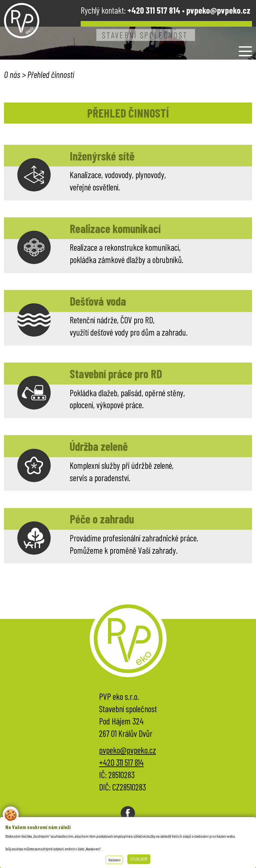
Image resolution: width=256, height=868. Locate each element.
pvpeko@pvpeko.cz (218, 10)
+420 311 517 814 (121, 762)
